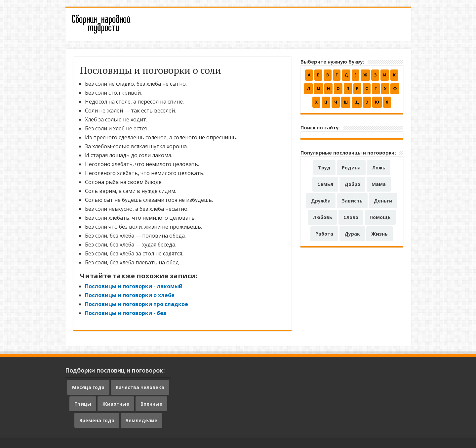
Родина (351, 168)
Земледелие (141, 420)
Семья (325, 184)
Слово (351, 217)
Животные (116, 404)
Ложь (379, 168)
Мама (379, 184)
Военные (151, 404)
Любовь (322, 217)
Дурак (352, 234)
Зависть (352, 201)
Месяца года (88, 387)
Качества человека (140, 387)
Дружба (321, 201)
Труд (324, 168)
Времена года (97, 420)
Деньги (383, 201)
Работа (324, 234)
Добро (352, 184)
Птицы (83, 404)
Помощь (380, 217)
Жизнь (379, 234)
